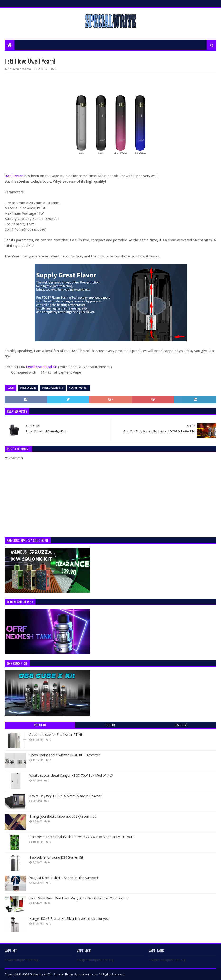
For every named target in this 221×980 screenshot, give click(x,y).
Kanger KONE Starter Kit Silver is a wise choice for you (69, 919)
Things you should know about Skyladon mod (63, 816)
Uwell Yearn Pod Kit (42, 367)
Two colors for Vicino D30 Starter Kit (56, 857)
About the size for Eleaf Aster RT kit (56, 735)
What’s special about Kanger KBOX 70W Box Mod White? (71, 776)
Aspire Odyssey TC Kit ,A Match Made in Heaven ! (66, 796)
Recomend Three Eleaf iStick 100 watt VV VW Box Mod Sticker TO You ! (82, 837)
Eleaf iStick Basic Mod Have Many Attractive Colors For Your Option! (79, 898)
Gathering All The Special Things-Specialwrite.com (64, 974)
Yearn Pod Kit (78, 388)
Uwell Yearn (14, 176)
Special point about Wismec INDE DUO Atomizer (65, 755)
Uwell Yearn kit (53, 388)
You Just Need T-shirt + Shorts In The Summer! (64, 878)
